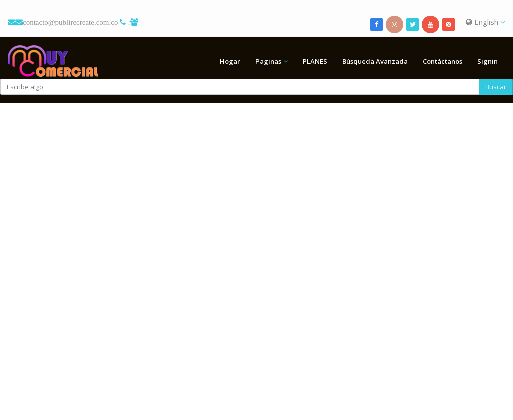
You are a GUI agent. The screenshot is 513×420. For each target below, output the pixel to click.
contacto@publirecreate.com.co (70, 22)
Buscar (496, 87)
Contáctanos (443, 61)
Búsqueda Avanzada (375, 61)
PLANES (315, 61)
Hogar (230, 61)
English (486, 22)
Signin (488, 61)
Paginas (268, 61)
